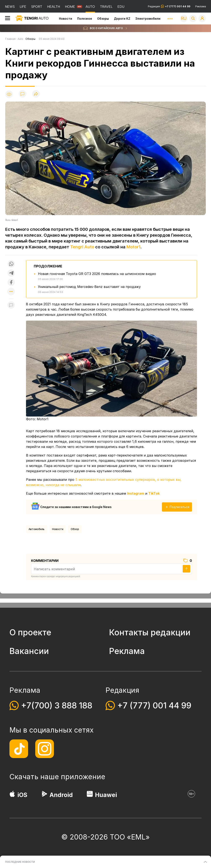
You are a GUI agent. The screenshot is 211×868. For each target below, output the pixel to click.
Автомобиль (37, 529)
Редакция (169, 6)
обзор (75, 529)
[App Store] (12, 795)
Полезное (85, 19)
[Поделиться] (36, 94)
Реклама (201, 6)
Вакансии (29, 651)
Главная (10, 39)
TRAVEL (106, 7)
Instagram (136, 493)
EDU (121, 7)
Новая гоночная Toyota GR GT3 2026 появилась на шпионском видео (97, 274)
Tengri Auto (82, 247)
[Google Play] (44, 795)
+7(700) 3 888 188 (57, 705)
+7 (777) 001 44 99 (154, 705)
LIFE (23, 7)
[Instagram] (45, 749)
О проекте (30, 632)
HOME (70, 7)
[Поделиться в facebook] (11, 282)
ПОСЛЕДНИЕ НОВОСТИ (20, 862)
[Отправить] (186, 569)
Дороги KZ (122, 19)
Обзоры (103, 19)
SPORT (37, 7)
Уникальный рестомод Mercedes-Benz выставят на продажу (89, 287)
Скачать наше (35, 777)
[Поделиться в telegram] (11, 273)
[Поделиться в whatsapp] (11, 264)
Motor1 (133, 247)
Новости (66, 19)
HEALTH (54, 7)
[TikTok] (19, 749)
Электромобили (148, 19)
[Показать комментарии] (22, 94)
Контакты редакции (150, 632)
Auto (20, 39)
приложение (83, 777)
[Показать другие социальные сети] (11, 292)
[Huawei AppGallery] (90, 795)
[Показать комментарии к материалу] (11, 305)
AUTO (90, 7)
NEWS (10, 7)
